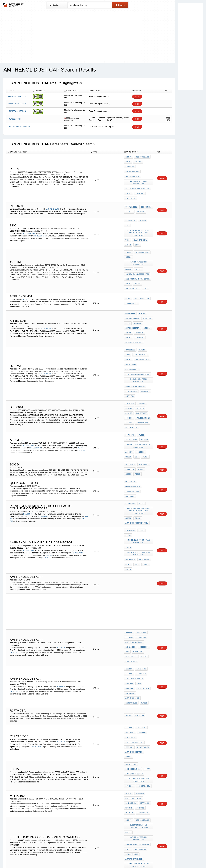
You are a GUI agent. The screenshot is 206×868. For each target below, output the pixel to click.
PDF (137, 97)
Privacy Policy (75, 858)
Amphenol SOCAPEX (134, 649)
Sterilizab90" (131, 382)
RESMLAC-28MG (132, 729)
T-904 (127, 220)
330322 (144, 487)
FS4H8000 (140, 691)
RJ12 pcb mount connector (137, 179)
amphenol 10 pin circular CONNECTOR (139, 387)
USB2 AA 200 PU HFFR (134, 307)
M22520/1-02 (143, 404)
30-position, (145, 195)
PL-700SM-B (29, 386)
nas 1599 (129, 795)
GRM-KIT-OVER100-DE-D (19, 127)
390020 (149, 760)
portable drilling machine (137, 722)
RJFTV (128, 161)
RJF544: (128, 157)
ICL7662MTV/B (14, 119)
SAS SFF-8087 (141, 360)
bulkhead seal (139, 220)
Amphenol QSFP (132, 431)
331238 (137, 452)
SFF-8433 (129, 368)
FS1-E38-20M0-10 (143, 364)
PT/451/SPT (130, 408)
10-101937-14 (143, 777)
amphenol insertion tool (137, 456)
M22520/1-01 (130, 404)
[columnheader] (19, 91)
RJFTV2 (128, 183)
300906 (128, 452)
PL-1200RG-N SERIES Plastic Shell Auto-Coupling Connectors (139, 214)
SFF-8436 (129, 364)
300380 (128, 396)
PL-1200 (142, 208)
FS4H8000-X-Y (131, 687)
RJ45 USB (129, 594)
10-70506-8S (130, 777)
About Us (156, 858)
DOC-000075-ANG (142, 157)
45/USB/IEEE (46, 295)
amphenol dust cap (134, 561)
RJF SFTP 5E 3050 (144, 165)
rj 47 (128, 811)
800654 (149, 408)
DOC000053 (140, 557)
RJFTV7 (137, 256)
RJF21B (143, 606)
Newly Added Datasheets (56, 858)
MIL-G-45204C (144, 483)
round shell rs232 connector (139, 334)
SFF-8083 (140, 357)
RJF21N (143, 572)
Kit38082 (137, 161)
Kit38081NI (130, 165)
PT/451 (26, 270)
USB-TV (138, 244)
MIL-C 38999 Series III (134, 799)
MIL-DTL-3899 (131, 325)
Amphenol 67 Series (134, 663)
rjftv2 (128, 321)
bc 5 (136, 396)
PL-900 (141, 750)
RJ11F (128, 291)
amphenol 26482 (132, 602)
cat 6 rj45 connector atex (137, 248)
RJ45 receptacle (140, 811)
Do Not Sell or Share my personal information (102, 858)
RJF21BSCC (137, 568)
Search (120, 5)
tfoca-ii (129, 691)
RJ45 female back (133, 803)
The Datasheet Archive (14, 5)
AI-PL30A (129, 392)
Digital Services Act (131, 858)
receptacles (131, 572)
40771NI (128, 244)
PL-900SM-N (29, 756)
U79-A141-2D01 (53, 196)
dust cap (147, 594)
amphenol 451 (131, 274)
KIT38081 (146, 295)
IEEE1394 (61, 565)
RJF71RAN (144, 343)
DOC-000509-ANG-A (133, 659)
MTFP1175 (129, 695)
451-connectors (141, 270)
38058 (137, 224)
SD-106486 (140, 392)
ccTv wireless (146, 325)
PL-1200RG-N (29, 216)
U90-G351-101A (142, 368)
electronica (131, 576)
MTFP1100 (139, 679)
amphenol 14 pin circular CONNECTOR (139, 478)
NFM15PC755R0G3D (17, 96)
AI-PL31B (144, 382)
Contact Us (146, 858)
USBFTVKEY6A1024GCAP (135, 339)
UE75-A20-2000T (132, 372)
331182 (128, 487)
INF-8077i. (129, 199)
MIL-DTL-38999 (131, 655)
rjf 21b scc (130, 186)
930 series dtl (143, 673)
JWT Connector (132, 169)
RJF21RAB (139, 299)
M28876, (129, 679)
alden (128, 224)
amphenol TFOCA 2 (133, 683)
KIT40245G (129, 743)
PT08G (128, 412)
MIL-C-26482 (15, 570)
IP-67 (136, 487)
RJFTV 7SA (130, 346)
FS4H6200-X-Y (142, 695)
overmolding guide (134, 764)
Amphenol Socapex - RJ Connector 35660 (139, 738)
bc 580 (128, 491)
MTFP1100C (144, 687)
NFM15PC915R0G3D (17, 111)
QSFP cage (147, 431)
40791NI (128, 234)
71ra (145, 260)
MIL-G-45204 (130, 483)
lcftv (146, 659)
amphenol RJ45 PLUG (134, 641)
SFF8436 (129, 360)
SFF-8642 (129, 357)
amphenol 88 (139, 726)
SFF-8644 (141, 353)
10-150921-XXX (144, 774)
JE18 (127, 568)
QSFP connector (133, 427)
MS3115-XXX (79, 778)
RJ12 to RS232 (131, 343)
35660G (128, 712)
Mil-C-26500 (142, 807)
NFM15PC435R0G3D (17, 104)
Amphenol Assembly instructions (139, 174)
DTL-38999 (129, 673)
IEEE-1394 (129, 645)
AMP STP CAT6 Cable (134, 733)
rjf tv (137, 787)
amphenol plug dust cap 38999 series (139, 668)
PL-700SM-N (29, 448)
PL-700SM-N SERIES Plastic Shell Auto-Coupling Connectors (139, 446)
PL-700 (81, 389)
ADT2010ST (130, 353)
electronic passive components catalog (139, 706)
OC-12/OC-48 (130, 423)
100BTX (128, 617)
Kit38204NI (139, 183)
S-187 (128, 317)
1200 (150, 208)
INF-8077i (140, 199)
